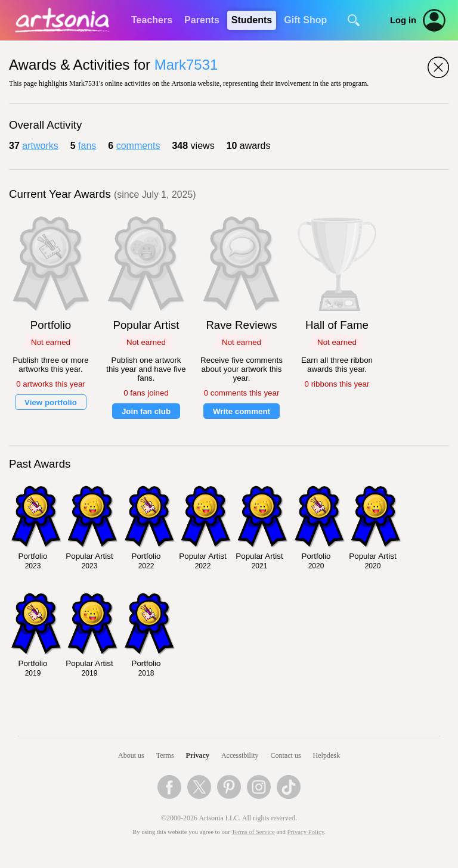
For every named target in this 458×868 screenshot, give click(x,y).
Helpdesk (327, 755)
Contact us (286, 755)
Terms (165, 755)
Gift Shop (305, 20)
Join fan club (146, 411)
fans (87, 146)
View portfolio (51, 402)
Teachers (152, 20)
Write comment (242, 411)
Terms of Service (253, 832)
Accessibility (240, 755)
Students (252, 20)
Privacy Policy (306, 832)
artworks (40, 146)
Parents (202, 20)
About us (131, 755)
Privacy (198, 755)
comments (138, 146)
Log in (403, 20)
